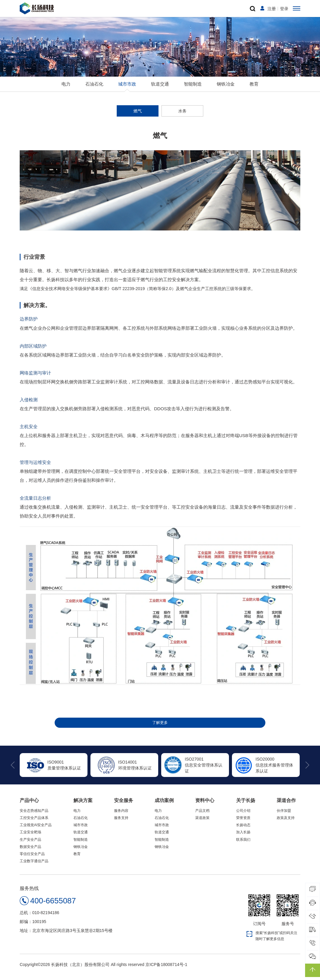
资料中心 (205, 805)
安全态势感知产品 (34, 816)
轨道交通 (160, 88)
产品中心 (29, 805)
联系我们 (243, 845)
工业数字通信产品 (34, 866)
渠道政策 (202, 823)
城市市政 (127, 88)
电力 (66, 88)
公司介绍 (243, 816)
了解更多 (160, 727)
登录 (284, 11)
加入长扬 (243, 837)
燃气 (138, 115)
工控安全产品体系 (34, 823)
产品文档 (202, 816)
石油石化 (94, 88)
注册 (272, 11)
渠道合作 (286, 805)
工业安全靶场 (30, 837)
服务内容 (121, 816)
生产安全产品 (30, 845)
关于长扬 (246, 805)
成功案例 (164, 805)
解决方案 (83, 805)
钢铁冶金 (226, 88)
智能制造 (193, 88)
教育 (254, 88)
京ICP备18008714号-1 (166, 970)
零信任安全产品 (32, 859)
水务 (182, 115)
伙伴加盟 (284, 816)
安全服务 (124, 805)
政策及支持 (286, 823)
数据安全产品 (30, 852)
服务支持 (121, 823)
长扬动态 (243, 830)
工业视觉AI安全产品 (36, 830)
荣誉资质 (243, 823)
